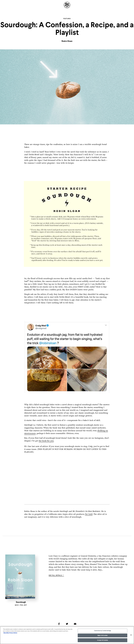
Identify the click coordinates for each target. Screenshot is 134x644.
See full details (56, 575)
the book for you (46, 441)
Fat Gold (89, 514)
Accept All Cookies (102, 640)
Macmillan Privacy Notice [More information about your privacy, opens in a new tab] (10, 633)
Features (67, 19)
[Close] (131, 635)
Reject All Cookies (103, 635)
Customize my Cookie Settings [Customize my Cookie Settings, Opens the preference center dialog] (103, 631)
